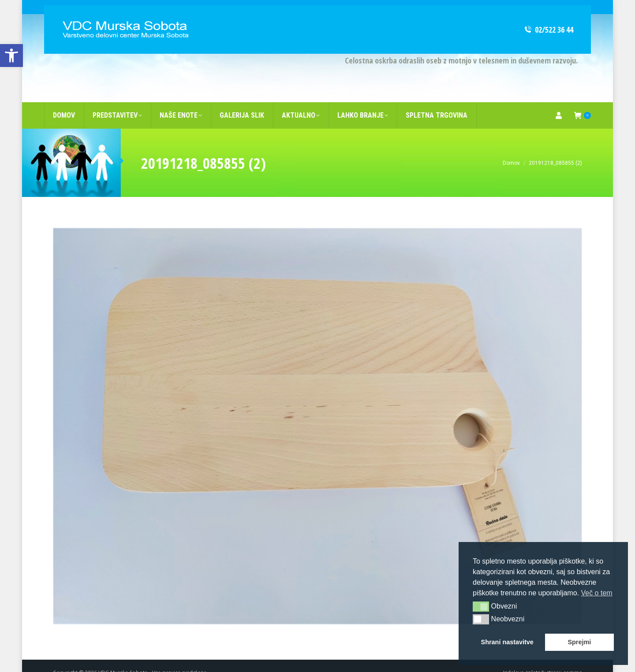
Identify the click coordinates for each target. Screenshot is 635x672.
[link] (11, 56)
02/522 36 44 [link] (548, 15)
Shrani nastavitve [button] (507, 642)
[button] (481, 606)
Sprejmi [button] (579, 642)
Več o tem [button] (596, 593)
